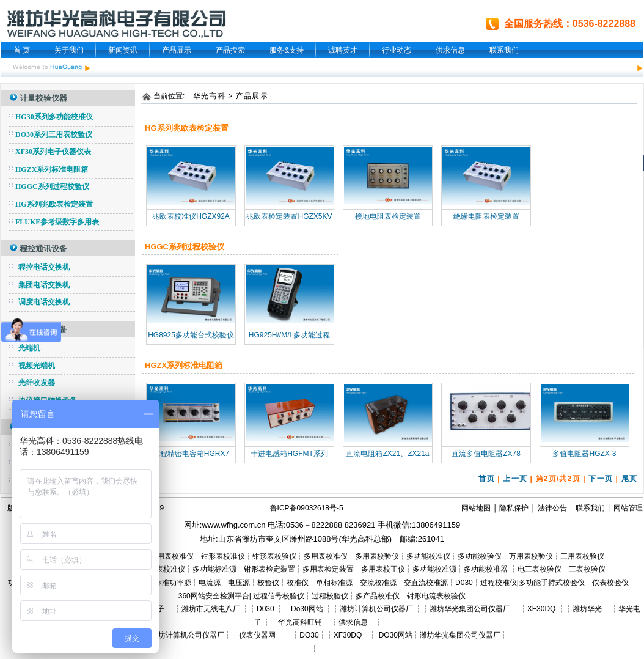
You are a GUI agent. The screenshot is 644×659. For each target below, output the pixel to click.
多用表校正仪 (383, 569)
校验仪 (268, 583)
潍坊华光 (587, 609)
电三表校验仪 (540, 569)
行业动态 (397, 50)
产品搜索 (230, 50)
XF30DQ (542, 609)
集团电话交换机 (44, 285)
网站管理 (628, 508)
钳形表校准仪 (223, 556)
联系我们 (504, 50)
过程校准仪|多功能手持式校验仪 (532, 583)
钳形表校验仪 (274, 556)
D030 (464, 583)
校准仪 (298, 583)
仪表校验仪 (610, 583)
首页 (486, 479)
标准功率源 (173, 583)
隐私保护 (514, 508)
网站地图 (476, 508)
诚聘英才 (343, 50)
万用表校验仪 (531, 556)
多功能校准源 (434, 569)
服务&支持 (287, 50)
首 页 (22, 50)
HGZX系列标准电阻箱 (52, 169)
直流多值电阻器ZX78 (486, 454)
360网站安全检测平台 (214, 596)
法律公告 (552, 508)
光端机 (29, 348)
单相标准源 (334, 583)
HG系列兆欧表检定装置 (54, 204)
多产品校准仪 (378, 596)
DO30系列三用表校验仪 (54, 134)
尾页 (629, 479)
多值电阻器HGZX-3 (584, 454)
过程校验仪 (330, 596)
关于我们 (69, 50)
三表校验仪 (587, 569)
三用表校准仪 (172, 556)
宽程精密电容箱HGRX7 (191, 454)
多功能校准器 (487, 569)
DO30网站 (394, 635)
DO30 (309, 635)
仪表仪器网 (257, 635)
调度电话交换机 (44, 302)
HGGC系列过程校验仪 (52, 186)
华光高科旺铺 (300, 622)
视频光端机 (37, 366)
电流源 (210, 583)
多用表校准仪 (326, 556)
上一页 (515, 479)
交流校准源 (378, 583)
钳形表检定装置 (269, 569)
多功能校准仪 (428, 556)
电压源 (239, 583)
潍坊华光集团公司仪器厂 (470, 609)
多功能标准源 (214, 569)
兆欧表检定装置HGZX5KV (289, 216)
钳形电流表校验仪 (436, 596)
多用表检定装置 (328, 569)
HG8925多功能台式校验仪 (191, 335)
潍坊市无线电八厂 (211, 609)
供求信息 (450, 50)
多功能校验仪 (480, 556)
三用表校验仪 (582, 556)
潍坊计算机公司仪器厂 (376, 609)
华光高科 (209, 96)
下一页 (601, 479)
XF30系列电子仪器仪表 (53, 152)
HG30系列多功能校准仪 (54, 117)
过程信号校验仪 (279, 596)
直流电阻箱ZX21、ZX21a (387, 454)
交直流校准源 (426, 583)
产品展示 (177, 50)
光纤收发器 (37, 383)
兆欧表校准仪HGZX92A (191, 216)
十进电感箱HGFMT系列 (289, 454)
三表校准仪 (167, 569)
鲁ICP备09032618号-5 (307, 508)
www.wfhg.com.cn (233, 525)
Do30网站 (307, 609)
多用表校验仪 (377, 556)
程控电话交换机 (44, 267)
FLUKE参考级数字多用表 (57, 222)
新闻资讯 (123, 50)
